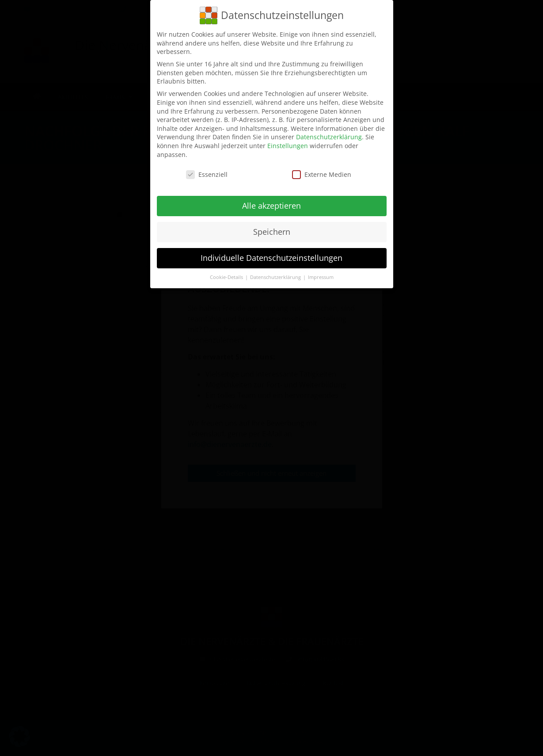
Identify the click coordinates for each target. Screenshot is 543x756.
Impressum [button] (321, 277)
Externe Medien (322, 174)
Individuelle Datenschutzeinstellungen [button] (271, 258)
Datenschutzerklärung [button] (276, 277)
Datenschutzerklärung (329, 137)
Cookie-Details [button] (227, 277)
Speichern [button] (272, 232)
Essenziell (207, 174)
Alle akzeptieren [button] (271, 206)
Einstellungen (288, 146)
